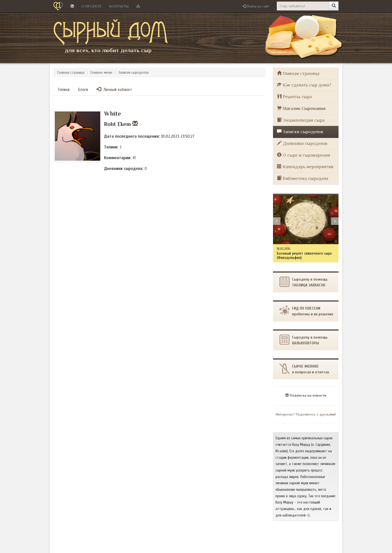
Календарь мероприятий (305, 167)
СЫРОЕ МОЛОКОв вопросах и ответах (304, 369)
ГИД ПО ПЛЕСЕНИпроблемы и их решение (306, 311)
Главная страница (71, 72)
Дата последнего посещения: (132, 136)
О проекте (92, 6)
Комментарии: (118, 158)
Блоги (83, 90)
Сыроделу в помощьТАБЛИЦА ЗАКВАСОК (304, 282)
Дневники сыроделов (302, 143)
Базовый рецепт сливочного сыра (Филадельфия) (304, 256)
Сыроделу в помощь (304, 340)
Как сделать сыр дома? (304, 85)
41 (134, 158)
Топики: (111, 147)
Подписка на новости (306, 395)
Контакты (119, 6)
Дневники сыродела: (124, 169)
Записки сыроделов (133, 72)
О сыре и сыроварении (303, 155)
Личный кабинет (114, 89)
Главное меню (101, 72)
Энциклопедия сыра (301, 120)
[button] (256, 6)
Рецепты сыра (294, 97)
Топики (63, 90)
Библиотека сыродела (303, 178)
